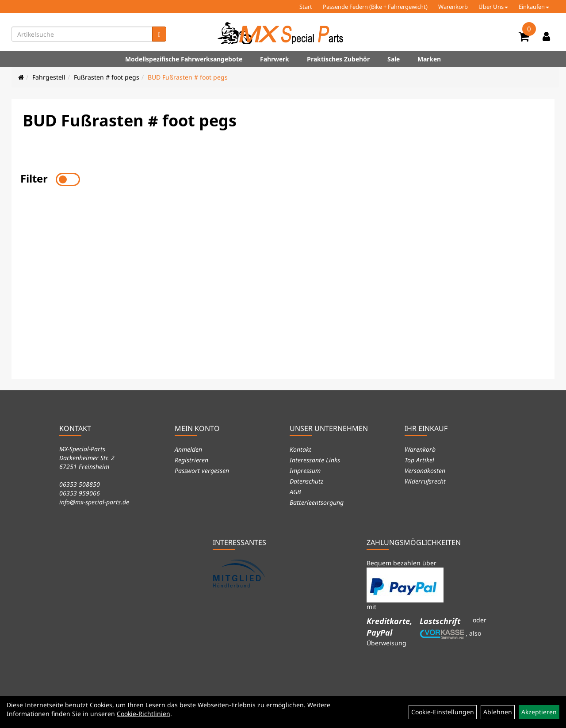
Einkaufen (534, 7)
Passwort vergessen (202, 471)
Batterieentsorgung (317, 502)
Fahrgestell (49, 77)
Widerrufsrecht (425, 481)
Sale (394, 59)
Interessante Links (315, 460)
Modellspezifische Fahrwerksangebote (184, 59)
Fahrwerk (275, 59)
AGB (295, 492)
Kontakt (300, 449)
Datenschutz (306, 481)
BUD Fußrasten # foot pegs (188, 77)
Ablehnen (498, 712)
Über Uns (493, 7)
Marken (429, 59)
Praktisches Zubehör (338, 59)
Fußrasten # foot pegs (107, 77)
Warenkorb (453, 7)
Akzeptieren (539, 712)
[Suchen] (159, 34)
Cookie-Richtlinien (143, 714)
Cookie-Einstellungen (443, 712)
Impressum (305, 471)
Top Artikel (419, 460)
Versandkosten (425, 471)
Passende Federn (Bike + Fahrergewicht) (375, 7)
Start (306, 7)
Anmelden (188, 449)
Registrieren (191, 460)
